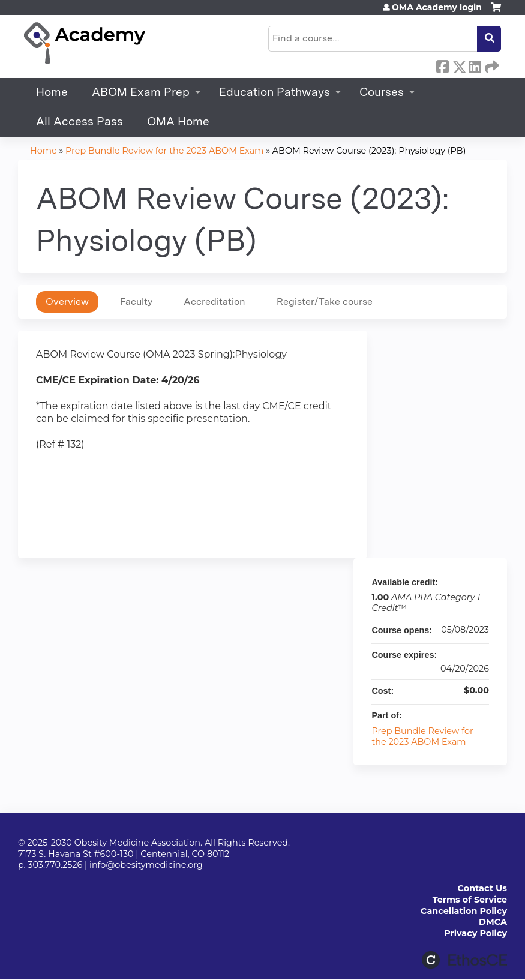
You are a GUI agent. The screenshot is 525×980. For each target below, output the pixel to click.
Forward (491, 65)
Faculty (136, 302)
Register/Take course (325, 302)
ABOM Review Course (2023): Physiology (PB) (369, 151)
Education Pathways (274, 92)
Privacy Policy (475, 933)
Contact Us (482, 888)
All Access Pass (79, 122)
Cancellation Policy (464, 911)
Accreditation (214, 302)
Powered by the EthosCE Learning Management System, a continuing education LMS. (464, 960)
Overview (67, 302)
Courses (382, 92)
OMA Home (178, 122)
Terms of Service (470, 900)
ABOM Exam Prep (141, 92)
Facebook (442, 65)
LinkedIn (475, 65)
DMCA (493, 922)
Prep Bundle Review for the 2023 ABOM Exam (164, 151)
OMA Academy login (437, 7)
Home (52, 92)
